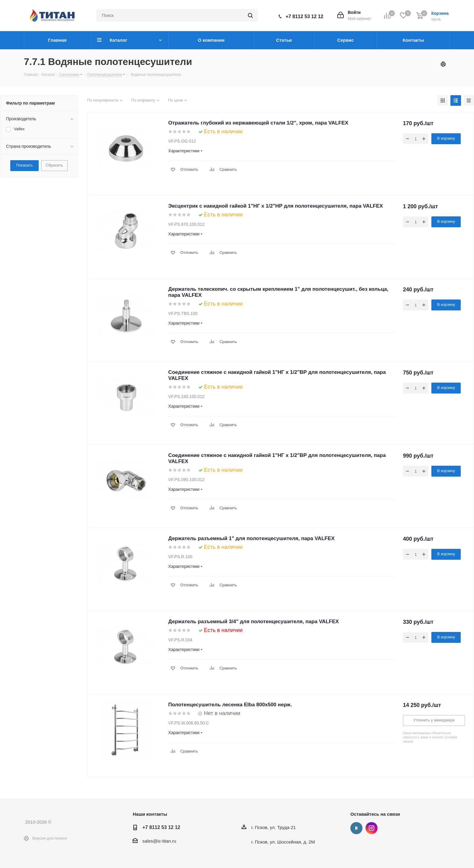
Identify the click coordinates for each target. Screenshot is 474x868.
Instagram (372, 828)
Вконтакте (356, 828)
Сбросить (54, 165)
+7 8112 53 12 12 (305, 16)
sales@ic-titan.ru (159, 841)
